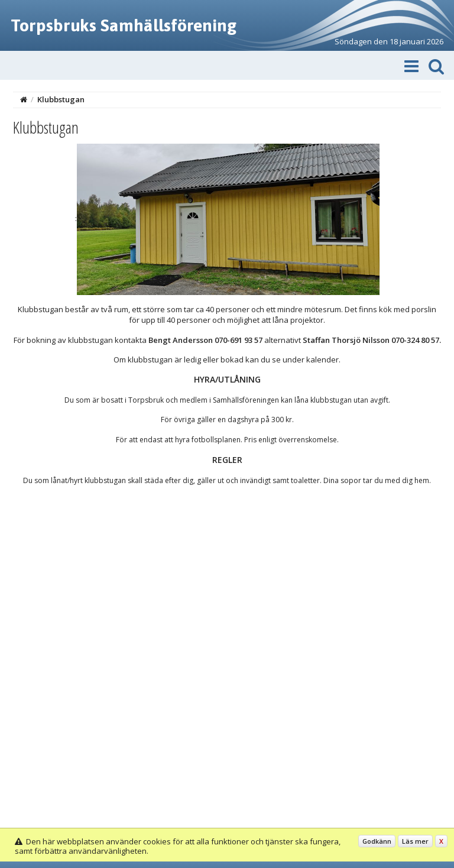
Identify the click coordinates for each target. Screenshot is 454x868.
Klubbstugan (61, 99)
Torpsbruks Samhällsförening (124, 25)
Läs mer (415, 841)
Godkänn (377, 841)
